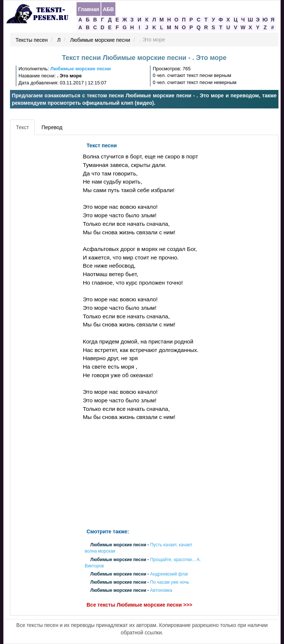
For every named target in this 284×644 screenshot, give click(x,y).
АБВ (108, 9)
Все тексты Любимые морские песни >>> (139, 605)
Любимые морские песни (100, 40)
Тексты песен (32, 40)
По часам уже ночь (170, 583)
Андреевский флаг (169, 574)
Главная (89, 9)
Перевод (52, 127)
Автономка (161, 591)
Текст (22, 127)
